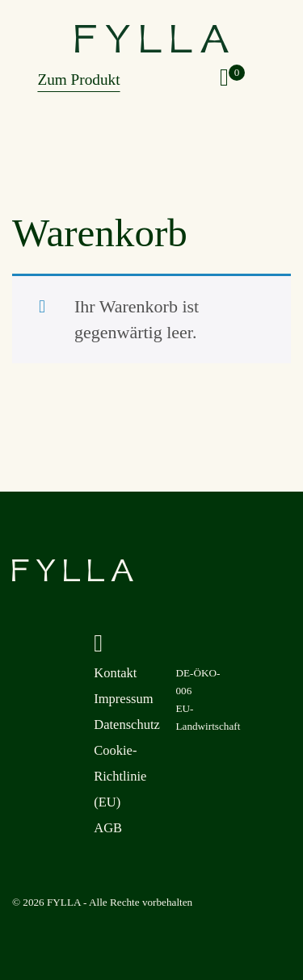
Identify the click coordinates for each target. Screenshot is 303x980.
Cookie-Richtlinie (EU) (120, 776)
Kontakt (115, 673)
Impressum (123, 699)
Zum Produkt (78, 80)
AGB (108, 828)
